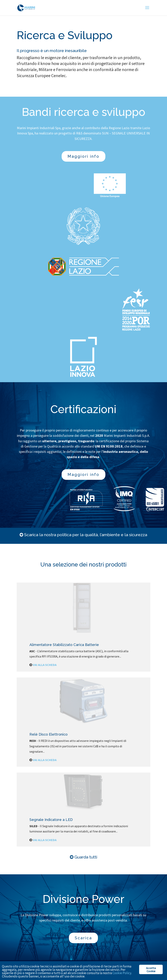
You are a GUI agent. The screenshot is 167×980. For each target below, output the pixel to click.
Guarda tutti (86, 857)
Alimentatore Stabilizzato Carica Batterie (64, 645)
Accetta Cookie (151, 969)
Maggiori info (83, 156)
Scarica (83, 938)
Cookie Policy (122, 973)
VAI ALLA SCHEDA (45, 665)
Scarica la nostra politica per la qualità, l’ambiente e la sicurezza (86, 535)
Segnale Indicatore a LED (51, 820)
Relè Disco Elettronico (48, 734)
